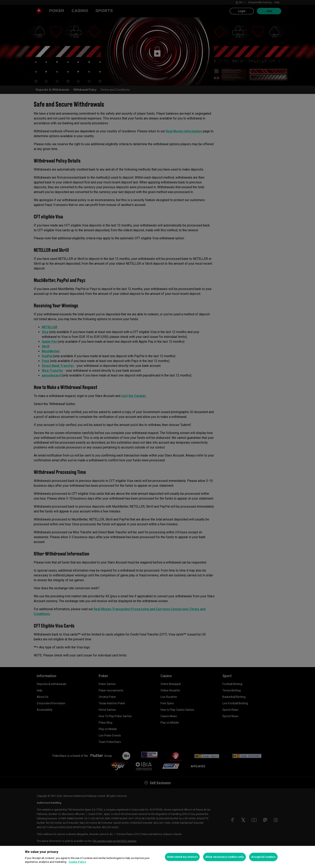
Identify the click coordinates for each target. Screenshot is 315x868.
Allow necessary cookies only (225, 857)
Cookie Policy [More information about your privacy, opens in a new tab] (77, 862)
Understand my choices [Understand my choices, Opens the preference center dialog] (182, 857)
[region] (157, 857)
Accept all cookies (263, 857)
